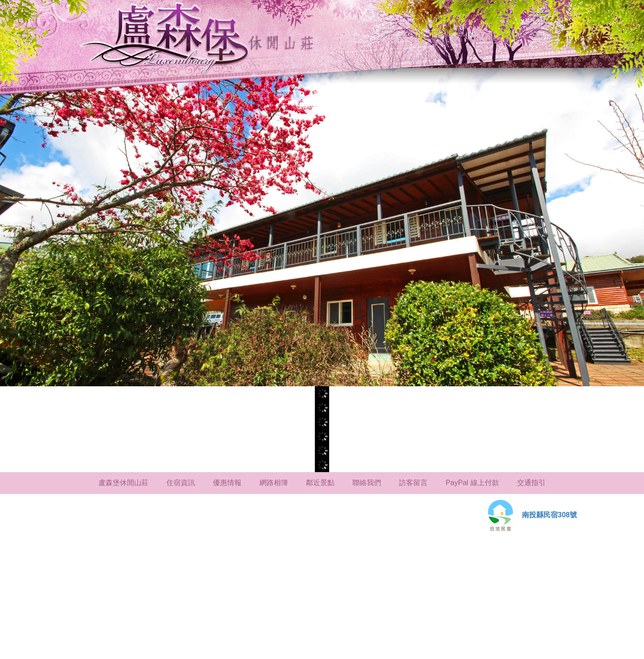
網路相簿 (274, 483)
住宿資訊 (181, 483)
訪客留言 (413, 483)
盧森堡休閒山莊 (123, 483)
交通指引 (531, 483)
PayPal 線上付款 (472, 483)
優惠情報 (227, 483)
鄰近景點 (320, 483)
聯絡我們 (367, 483)
